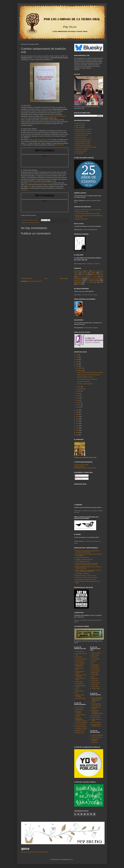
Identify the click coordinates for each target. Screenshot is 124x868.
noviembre (80, 370)
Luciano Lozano (96, 689)
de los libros (34, 222)
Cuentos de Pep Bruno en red (83, 139)
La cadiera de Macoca (81, 723)
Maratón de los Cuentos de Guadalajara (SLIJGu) (97, 712)
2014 (77, 424)
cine (87, 271)
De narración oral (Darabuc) (96, 708)
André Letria (95, 681)
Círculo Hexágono (80, 663)
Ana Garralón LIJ (80, 652)
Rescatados (88, 282)
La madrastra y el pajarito (83, 382)
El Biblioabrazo (79, 709)
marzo (79, 402)
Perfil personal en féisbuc (82, 149)
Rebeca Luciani (96, 683)
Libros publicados (80, 127)
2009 (77, 435)
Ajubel (93, 677)
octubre (79, 387)
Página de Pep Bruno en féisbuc (84, 129)
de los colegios (93, 277)
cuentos (29, 222)
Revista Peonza (80, 691)
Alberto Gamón (95, 669)
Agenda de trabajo (80, 125)
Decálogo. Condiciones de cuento (84, 559)
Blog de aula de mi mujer (82, 212)
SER (79, 284)
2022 (77, 364)
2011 (77, 430)
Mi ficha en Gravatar (81, 137)
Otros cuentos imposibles (95, 740)
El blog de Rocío (80, 733)
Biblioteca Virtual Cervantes (80, 696)
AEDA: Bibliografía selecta (82, 561)
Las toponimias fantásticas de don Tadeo (86, 147)
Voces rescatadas (96, 723)
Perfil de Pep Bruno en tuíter (83, 131)
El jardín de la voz (96, 717)
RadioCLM (77, 282)
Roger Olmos (95, 685)
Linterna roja (95, 742)
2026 (77, 355)
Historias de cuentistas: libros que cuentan (86, 577)
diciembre (80, 368)
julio (78, 393)
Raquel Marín (95, 665)
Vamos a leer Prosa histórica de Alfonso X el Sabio (90, 372)
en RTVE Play (59, 145)
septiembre (80, 389)
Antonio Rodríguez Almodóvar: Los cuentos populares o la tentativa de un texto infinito (87, 564)
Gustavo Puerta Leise (81, 659)
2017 (77, 417)
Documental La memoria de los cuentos (86, 579)
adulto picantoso (79, 271)
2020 (77, 410)
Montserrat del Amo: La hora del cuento (86, 575)
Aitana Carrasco (96, 671)
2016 (77, 419)
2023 (77, 362)
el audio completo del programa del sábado (40, 140)
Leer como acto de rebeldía (81, 465)
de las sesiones (82, 277)
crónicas (85, 273)
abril (78, 400)
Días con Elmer (80, 707)
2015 (77, 421)
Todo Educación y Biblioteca (80, 672)
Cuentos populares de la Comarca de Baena (88, 375)
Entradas (78, 476)
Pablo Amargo (95, 655)
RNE (38, 222)
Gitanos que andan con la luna (85, 377)
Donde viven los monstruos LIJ (80, 665)
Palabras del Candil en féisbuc (83, 145)
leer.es (77, 689)
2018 (77, 414)
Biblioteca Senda (80, 731)
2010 (77, 433)
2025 (77, 357)
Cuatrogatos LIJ (80, 684)
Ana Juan (94, 661)
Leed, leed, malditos (79, 466)
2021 (77, 366)
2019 (77, 412)
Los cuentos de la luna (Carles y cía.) (96, 704)
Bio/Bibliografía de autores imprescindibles (85, 468)
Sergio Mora (95, 679)
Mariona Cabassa (96, 653)
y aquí (27, 143)
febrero (79, 405)
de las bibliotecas (98, 274)
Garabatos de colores (81, 729)
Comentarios (79, 479)
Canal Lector (79, 657)
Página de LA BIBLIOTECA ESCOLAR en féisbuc (88, 210)
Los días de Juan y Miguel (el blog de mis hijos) (88, 214)
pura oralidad (95, 281)
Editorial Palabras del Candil (83, 141)
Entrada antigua (64, 278)
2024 (77, 359)
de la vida (84, 274)
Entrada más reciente (27, 278)
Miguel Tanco (95, 673)
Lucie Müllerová (96, 667)
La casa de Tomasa (81, 725)
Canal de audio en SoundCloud (84, 133)
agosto (79, 391)
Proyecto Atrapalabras (97, 735)
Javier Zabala (95, 675)
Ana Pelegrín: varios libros (82, 574)
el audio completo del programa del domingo (40, 183)
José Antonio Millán (81, 698)
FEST (88, 281)
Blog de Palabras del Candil (83, 143)
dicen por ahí (78, 281)
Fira (77, 693)
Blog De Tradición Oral (81, 219)
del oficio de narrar (94, 279)
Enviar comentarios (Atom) (35, 281)
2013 (77, 426)
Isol (92, 663)
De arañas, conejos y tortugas (85, 384)
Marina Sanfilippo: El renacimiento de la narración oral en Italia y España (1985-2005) (88, 571)
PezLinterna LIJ (80, 661)
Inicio (46, 278)
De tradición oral (96, 715)
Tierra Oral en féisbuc (81, 151)
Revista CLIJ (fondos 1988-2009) (81, 676)
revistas (95, 282)
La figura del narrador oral (82, 557)
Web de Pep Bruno (80, 123)
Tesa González (95, 687)
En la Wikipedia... (80, 153)
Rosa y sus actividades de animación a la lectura (81, 719)
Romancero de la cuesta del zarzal (96, 725)
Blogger (71, 859)
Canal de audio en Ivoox (82, 135)
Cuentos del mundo (97, 737)
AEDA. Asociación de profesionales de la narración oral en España (97, 700)
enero (79, 407)
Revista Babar (79, 682)
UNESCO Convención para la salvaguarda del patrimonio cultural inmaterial (87, 551)
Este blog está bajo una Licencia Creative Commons (34, 852)
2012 (77, 428)
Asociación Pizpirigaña (78, 712)
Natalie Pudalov (96, 659)
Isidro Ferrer (95, 657)
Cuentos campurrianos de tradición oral (87, 379)
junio (79, 396)
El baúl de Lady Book (81, 727)
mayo (79, 398)
